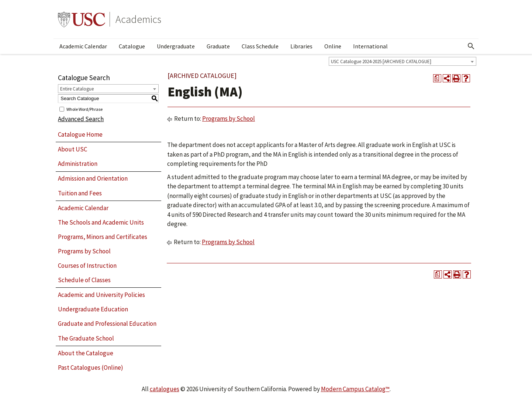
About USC (72, 149)
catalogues (165, 389)
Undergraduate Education (93, 309)
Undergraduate (176, 46)
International (370, 46)
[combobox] (403, 61)
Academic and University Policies (101, 295)
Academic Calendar (83, 46)
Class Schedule (260, 46)
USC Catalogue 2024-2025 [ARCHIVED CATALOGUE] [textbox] (381, 61)
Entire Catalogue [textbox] (77, 89)
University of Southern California (82, 19)
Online (333, 46)
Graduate (218, 46)
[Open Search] (471, 46)
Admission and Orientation (93, 178)
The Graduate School (86, 338)
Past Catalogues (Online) (91, 368)
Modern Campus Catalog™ (355, 389)
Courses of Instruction (87, 266)
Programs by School (84, 251)
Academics (138, 19)
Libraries (301, 46)
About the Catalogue (86, 353)
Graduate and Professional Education (107, 324)
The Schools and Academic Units (101, 222)
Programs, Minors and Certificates (103, 237)
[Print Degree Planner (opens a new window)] (437, 78)
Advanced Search (81, 119)
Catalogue (132, 46)
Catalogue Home (80, 134)
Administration (78, 164)
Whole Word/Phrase (84, 109)
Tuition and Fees (80, 193)
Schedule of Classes (84, 280)
